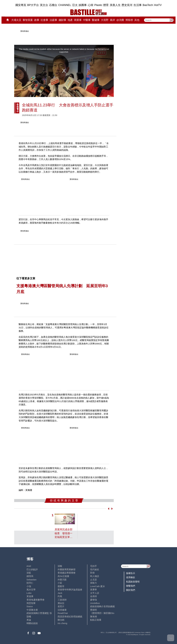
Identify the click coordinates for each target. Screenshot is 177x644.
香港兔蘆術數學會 (36, 600)
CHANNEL (65, 5)
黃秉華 (93, 590)
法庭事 (53, 20)
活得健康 (62, 610)
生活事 (138, 5)
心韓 (91, 5)
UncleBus (95, 603)
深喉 (60, 566)
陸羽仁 (30, 583)
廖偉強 (93, 600)
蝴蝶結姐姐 (32, 623)
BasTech (148, 5)
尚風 (60, 596)
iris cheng (62, 623)
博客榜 (129, 20)
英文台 (44, 5)
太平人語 (95, 593)
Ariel (29, 566)
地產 (70, 20)
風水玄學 (31, 590)
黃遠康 (30, 596)
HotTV (158, 5)
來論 (29, 620)
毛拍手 (93, 566)
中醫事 (87, 20)
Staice (30, 606)
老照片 (61, 606)
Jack (60, 593)
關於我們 (131, 590)
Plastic (98, 5)
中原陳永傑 (32, 610)
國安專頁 (21, 5)
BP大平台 (33, 5)
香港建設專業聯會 (67, 573)
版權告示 (131, 573)
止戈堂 (93, 580)
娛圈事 (83, 5)
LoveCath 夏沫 (98, 586)
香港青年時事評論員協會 (70, 590)
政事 (37, 20)
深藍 (29, 573)
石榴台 (53, 5)
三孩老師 (62, 600)
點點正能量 (96, 620)
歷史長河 (127, 5)
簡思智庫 (31, 603)
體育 (106, 5)
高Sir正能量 (63, 576)
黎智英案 (28, 20)
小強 (29, 586)
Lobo (29, 593)
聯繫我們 (131, 586)
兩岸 (113, 20)
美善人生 (115, 5)
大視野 (105, 20)
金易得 (93, 596)
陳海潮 (93, 617)
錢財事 (62, 20)
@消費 (120, 20)
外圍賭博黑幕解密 (67, 569)
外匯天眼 (62, 580)
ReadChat (63, 613)
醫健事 (96, 20)
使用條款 (131, 577)
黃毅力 (93, 583)
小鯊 (60, 583)
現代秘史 (95, 569)
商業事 (78, 20)
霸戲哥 (61, 586)
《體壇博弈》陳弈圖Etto (102, 613)
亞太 (75, 5)
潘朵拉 (61, 603)
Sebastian (32, 580)
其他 (137, 20)
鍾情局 (30, 576)
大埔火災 (16, 20)
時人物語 (95, 576)
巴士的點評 (32, 569)
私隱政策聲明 (133, 582)
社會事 (44, 20)
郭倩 (92, 573)
